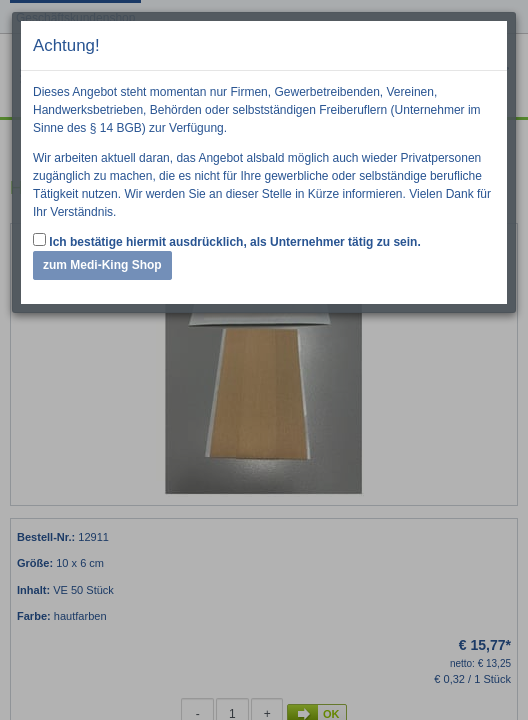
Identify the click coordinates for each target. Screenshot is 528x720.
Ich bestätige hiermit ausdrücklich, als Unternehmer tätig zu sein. (227, 241)
